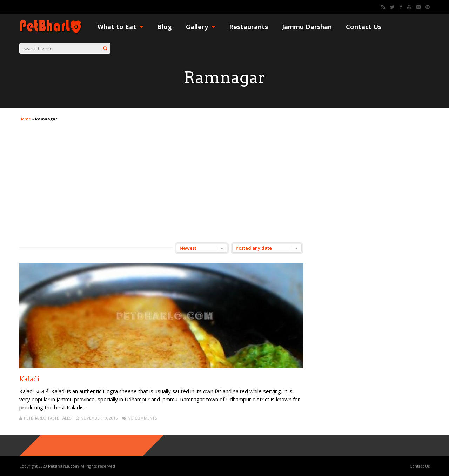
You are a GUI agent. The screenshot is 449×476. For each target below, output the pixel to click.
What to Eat (120, 27)
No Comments (142, 418)
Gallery (200, 27)
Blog (165, 27)
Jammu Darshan (307, 27)
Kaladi (29, 379)
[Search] (105, 48)
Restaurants (249, 27)
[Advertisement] (224, 176)
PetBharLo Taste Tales (48, 418)
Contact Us (364, 27)
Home (25, 119)
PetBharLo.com (63, 466)
